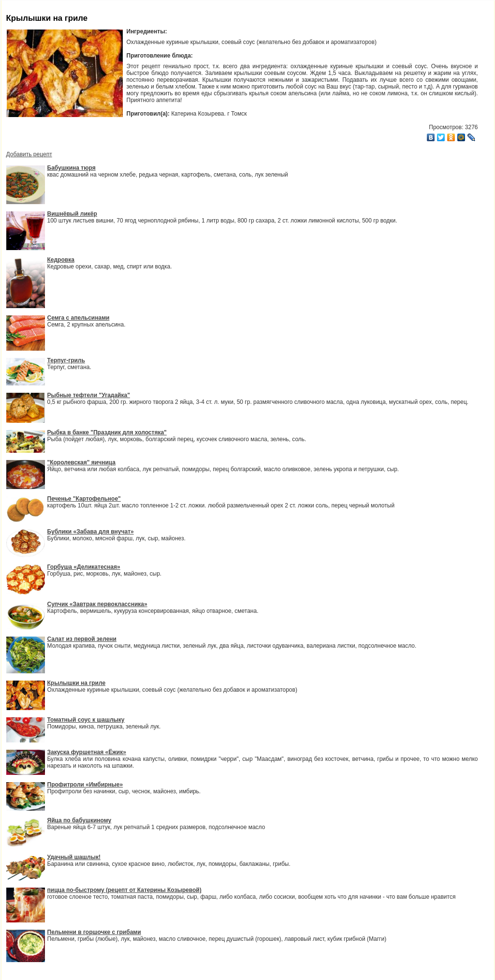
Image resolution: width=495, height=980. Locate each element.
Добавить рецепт (29, 154)
